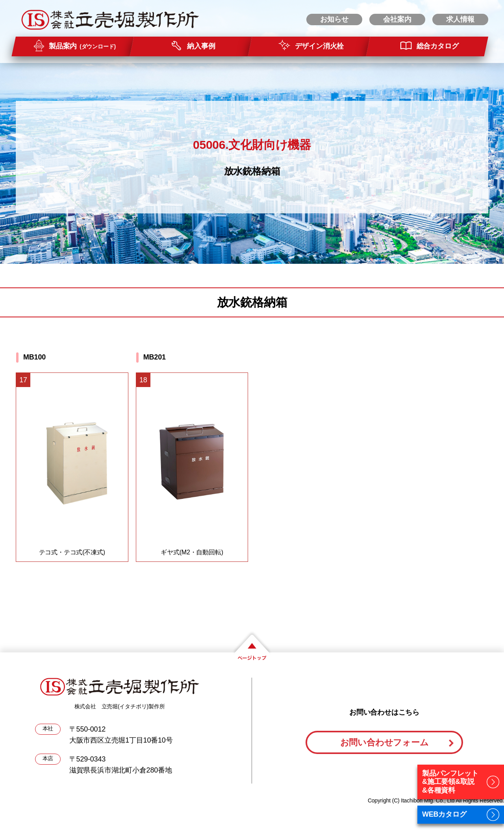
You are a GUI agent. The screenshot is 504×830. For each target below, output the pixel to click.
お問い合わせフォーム (384, 742)
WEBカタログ (444, 814)
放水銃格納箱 (252, 171)
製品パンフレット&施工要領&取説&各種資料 (450, 782)
